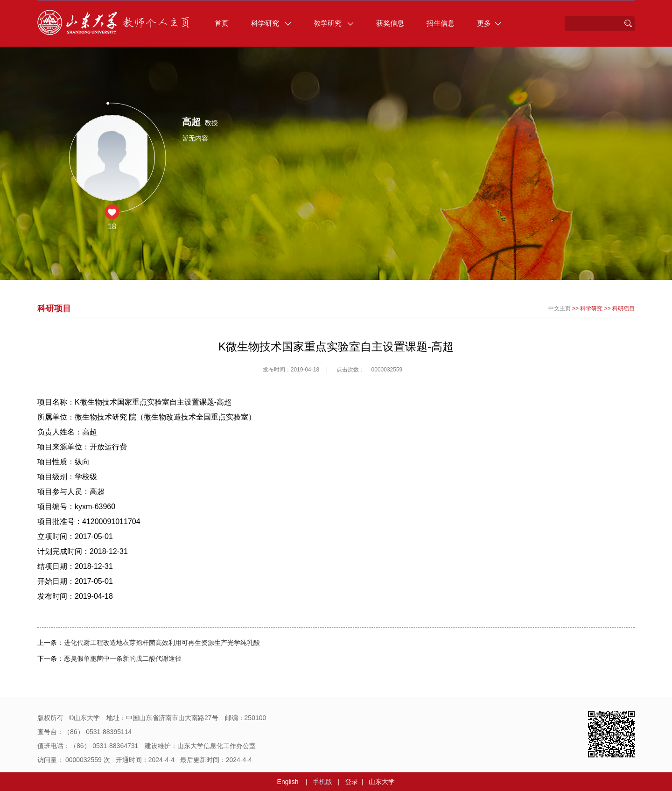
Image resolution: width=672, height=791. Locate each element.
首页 (222, 23)
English (288, 782)
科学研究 (271, 23)
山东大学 (382, 782)
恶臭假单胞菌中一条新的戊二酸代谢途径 (123, 658)
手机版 (322, 782)
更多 (489, 23)
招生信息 (441, 23)
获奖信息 (390, 23)
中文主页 (560, 308)
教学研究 (334, 23)
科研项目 (623, 308)
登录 (351, 782)
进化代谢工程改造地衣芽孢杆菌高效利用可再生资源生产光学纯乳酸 (162, 643)
